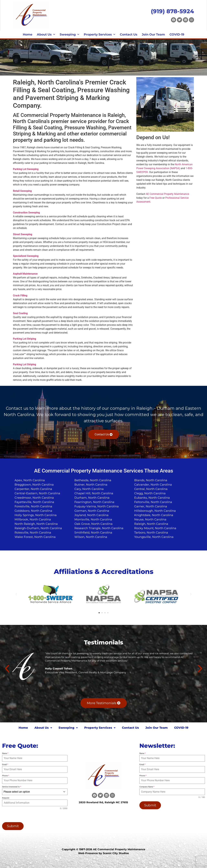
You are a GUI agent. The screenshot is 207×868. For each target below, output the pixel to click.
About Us (46, 35)
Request (6, 798)
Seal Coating (20, 313)
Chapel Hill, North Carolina (94, 493)
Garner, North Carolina (151, 506)
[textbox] (32, 792)
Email (5, 765)
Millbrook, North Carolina (33, 519)
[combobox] (35, 792)
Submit (13, 826)
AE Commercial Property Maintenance (167, 194)
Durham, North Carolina (92, 498)
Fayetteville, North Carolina (34, 502)
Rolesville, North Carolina (33, 533)
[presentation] (23, 816)
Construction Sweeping (26, 213)
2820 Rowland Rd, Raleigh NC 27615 (103, 802)
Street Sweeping (23, 234)
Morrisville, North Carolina (93, 519)
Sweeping (69, 35)
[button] (16, 594)
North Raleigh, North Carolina (36, 524)
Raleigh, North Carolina (151, 524)
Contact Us (129, 34)
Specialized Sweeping (26, 256)
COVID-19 (177, 34)
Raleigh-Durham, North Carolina (38, 528)
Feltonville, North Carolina (153, 502)
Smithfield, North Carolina (93, 533)
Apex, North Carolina (30, 480)
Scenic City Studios (116, 853)
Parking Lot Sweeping (26, 169)
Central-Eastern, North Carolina (37, 493)
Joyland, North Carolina (91, 515)
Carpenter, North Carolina (33, 489)
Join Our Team (153, 34)
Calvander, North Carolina (153, 485)
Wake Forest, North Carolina (35, 537)
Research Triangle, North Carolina (99, 528)
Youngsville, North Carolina (154, 537)
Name (5, 753)
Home (28, 34)
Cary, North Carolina (89, 489)
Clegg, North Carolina (150, 493)
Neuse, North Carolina (150, 519)
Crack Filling (20, 295)
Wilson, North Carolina (91, 537)
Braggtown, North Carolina (34, 485)
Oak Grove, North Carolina (93, 524)
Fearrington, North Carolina (94, 502)
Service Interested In (12, 787)
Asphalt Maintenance (25, 274)
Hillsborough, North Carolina (155, 511)
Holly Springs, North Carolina (36, 515)
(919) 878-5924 (172, 11)
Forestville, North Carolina (33, 506)
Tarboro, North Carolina (151, 533)
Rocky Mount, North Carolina (155, 528)
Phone (6, 776)
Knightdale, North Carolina (154, 515)
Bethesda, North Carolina (93, 480)
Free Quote (156, 198)
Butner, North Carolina (91, 485)
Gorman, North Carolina (92, 511)
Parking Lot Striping (25, 339)
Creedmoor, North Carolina (34, 498)
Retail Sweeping (22, 191)
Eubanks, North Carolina (152, 498)
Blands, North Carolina (151, 480)
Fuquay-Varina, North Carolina (97, 506)
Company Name (147, 787)
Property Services (100, 35)
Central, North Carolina (151, 489)
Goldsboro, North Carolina (33, 511)
